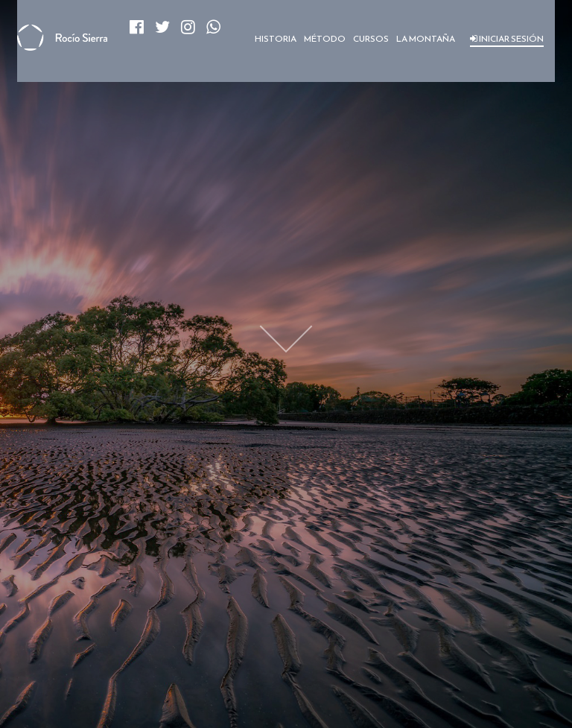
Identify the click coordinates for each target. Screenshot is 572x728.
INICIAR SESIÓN (507, 39)
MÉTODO (325, 39)
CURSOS (371, 39)
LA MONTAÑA (426, 39)
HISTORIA (276, 39)
